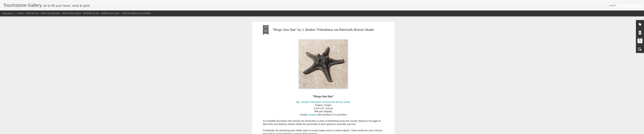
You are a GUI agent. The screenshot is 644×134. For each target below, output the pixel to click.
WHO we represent (50, 13)
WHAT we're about (72, 13)
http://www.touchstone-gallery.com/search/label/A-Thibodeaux (317, 123)
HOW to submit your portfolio (136, 13)
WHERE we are (91, 13)
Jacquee (313, 97)
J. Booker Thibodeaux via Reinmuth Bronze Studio (325, 85)
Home (20, 13)
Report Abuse (342, 132)
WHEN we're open (110, 13)
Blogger (332, 132)
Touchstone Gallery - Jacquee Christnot (336, 127)
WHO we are (32, 13)
